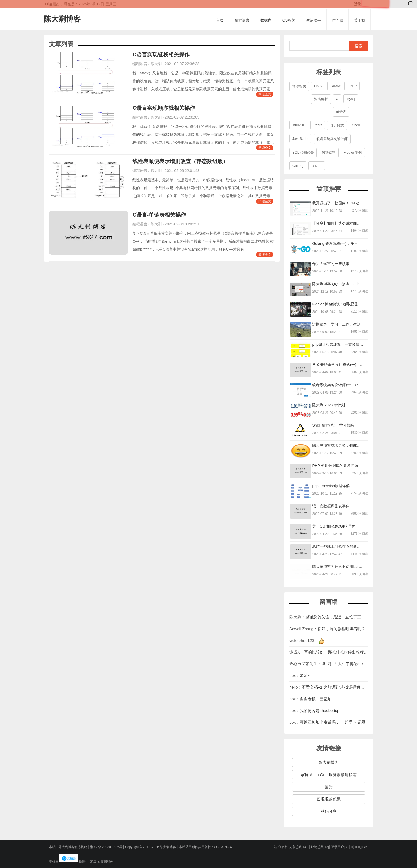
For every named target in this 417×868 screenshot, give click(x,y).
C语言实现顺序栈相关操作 (164, 108)
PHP (353, 86)
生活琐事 (314, 20)
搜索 (358, 46)
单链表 (341, 112)
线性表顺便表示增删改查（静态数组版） (180, 161)
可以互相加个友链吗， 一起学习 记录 (333, 675)
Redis (318, 125)
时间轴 (337, 20)
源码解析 (321, 99)
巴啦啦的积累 (329, 752)
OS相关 (289, 20)
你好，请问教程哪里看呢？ (341, 582)
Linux (318, 86)
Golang (298, 166)
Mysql (351, 99)
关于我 (360, 20)
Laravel (336, 86)
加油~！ (307, 629)
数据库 (266, 20)
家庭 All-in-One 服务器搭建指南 (329, 728)
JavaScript (300, 139)
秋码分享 (329, 764)
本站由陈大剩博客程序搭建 (68, 800)
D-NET (317, 166)
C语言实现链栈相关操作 (161, 54)
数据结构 (329, 152)
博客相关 (299, 86)
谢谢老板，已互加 (316, 652)
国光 (329, 740)
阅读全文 (265, 94)
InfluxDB (299, 125)
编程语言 (242, 20)
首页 (220, 20)
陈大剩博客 (329, 716)
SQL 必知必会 (303, 152)
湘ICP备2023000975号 (107, 800)
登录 (357, 4)
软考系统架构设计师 (332, 139)
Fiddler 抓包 (353, 152)
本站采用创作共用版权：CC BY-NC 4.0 (207, 800)
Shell (356, 125)
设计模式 (337, 125)
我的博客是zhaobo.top (320, 664)
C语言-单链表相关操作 (159, 215)
